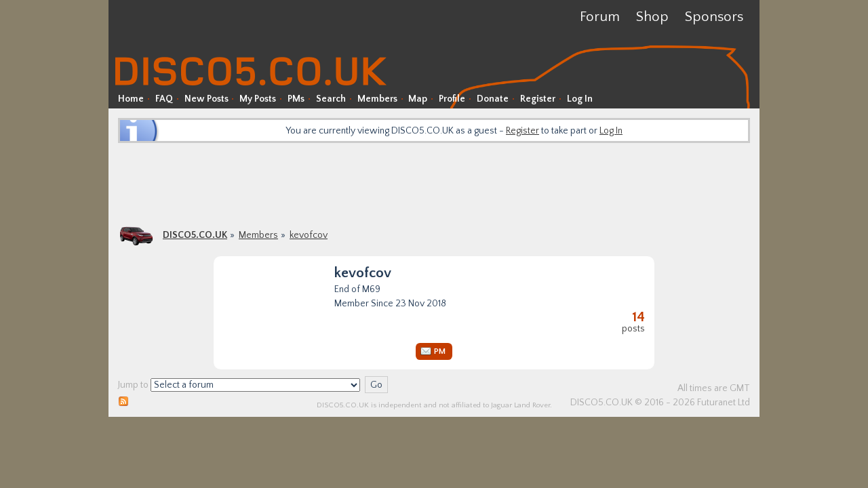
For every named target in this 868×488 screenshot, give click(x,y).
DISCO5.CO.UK (195, 235)
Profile (452, 99)
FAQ (164, 99)
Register (538, 99)
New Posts (206, 99)
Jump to (133, 385)
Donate (493, 99)
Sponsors (714, 17)
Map (418, 99)
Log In (580, 99)
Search (331, 99)
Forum (600, 17)
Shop (652, 17)
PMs (296, 99)
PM (440, 351)
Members (377, 99)
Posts (633, 322)
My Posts (258, 99)
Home (131, 99)
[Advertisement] (434, 183)
